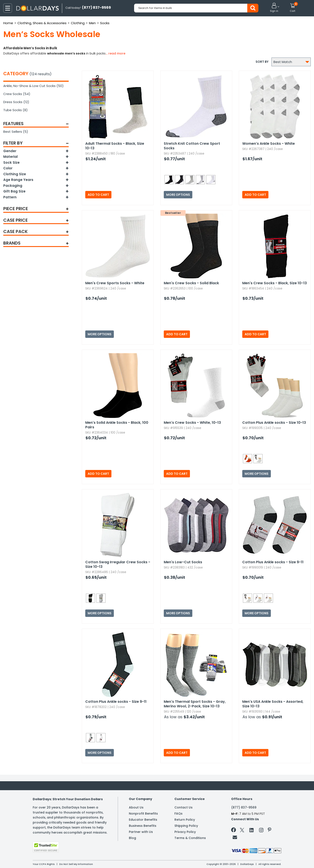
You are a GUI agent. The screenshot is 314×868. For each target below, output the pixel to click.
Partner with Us (141, 832)
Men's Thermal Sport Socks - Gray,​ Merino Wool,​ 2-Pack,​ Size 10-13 (195, 704)
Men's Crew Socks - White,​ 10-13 (192, 423)
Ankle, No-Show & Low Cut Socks (33, 86)
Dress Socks (16, 102)
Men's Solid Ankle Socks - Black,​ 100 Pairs (117, 425)
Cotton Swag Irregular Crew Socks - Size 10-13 (118, 564)
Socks (105, 23)
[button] (274, 8)
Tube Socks (15, 110)
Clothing (78, 23)
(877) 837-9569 (244, 807)
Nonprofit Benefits (143, 814)
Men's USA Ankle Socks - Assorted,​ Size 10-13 (273, 704)
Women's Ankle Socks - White (269, 144)
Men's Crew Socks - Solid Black (191, 283)
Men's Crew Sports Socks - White (115, 283)
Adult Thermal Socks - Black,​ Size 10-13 (115, 146)
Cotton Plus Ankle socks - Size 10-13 (274, 423)
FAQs (178, 814)
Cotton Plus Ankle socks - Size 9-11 (273, 562)
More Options (178, 195)
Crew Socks (17, 94)
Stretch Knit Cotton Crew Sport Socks (192, 146)
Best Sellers (16, 132)
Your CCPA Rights (44, 864)
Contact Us (183, 807)
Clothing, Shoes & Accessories (42, 23)
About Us (136, 807)
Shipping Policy (186, 826)
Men (92, 23)
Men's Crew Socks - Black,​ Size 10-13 (275, 283)
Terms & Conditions (190, 838)
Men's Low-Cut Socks (183, 562)
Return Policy (185, 820)
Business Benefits (143, 826)
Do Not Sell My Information (76, 864)
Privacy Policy (185, 832)
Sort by (262, 62)
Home (8, 23)
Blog (132, 838)
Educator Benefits (143, 820)
